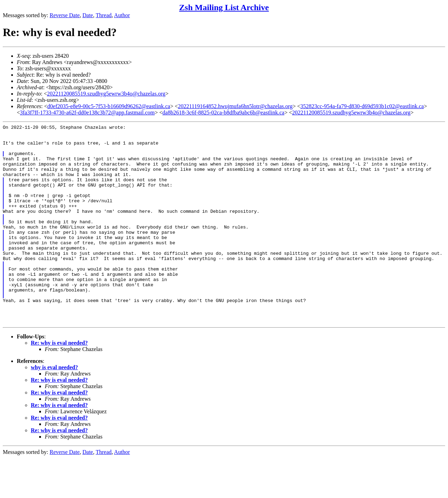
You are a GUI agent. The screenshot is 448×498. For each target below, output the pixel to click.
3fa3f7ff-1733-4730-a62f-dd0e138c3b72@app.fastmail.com (87, 113)
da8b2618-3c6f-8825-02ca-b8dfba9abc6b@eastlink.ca (223, 113)
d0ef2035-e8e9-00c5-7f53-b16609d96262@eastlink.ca (109, 106)
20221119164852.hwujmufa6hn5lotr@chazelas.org (235, 106)
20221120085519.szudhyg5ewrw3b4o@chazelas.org (106, 94)
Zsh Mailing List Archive (224, 7)
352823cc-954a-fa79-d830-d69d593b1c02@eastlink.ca (362, 106)
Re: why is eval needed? (59, 383)
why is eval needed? (54, 407)
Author (122, 15)
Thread (103, 15)
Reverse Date (65, 15)
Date (88, 15)
